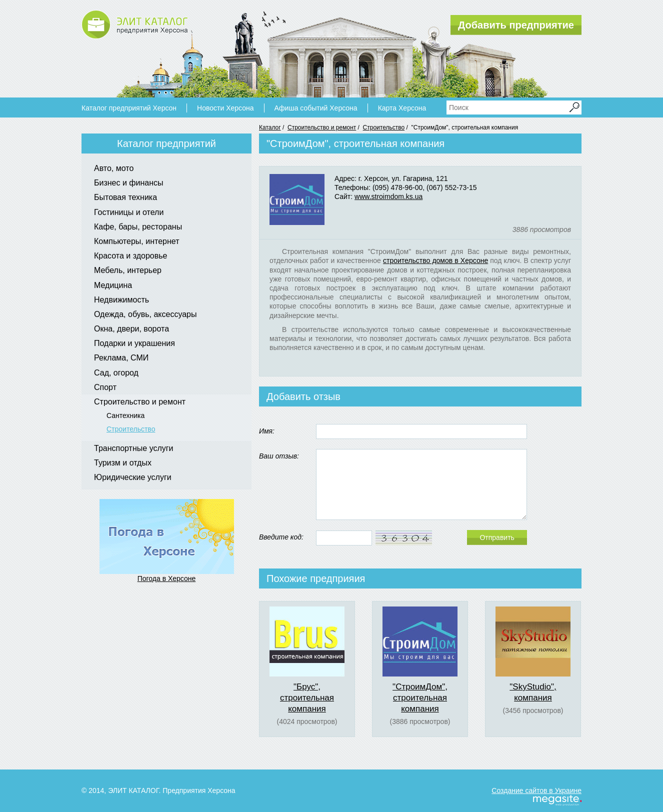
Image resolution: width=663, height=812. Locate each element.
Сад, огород (116, 373)
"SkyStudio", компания (533, 692)
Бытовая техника (125, 197)
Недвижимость (121, 300)
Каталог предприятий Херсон (129, 108)
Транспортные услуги (134, 448)
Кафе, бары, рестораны (138, 227)
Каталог (270, 127)
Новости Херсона (225, 108)
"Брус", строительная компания (307, 698)
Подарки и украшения (134, 343)
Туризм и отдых (123, 463)
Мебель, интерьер (128, 270)
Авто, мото (114, 168)
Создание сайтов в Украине (536, 790)
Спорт (105, 387)
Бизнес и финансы (129, 183)
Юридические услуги (133, 477)
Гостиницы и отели (129, 212)
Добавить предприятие (516, 25)
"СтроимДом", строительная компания (420, 698)
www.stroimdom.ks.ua (388, 196)
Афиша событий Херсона (316, 108)
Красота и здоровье (130, 256)
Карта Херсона (402, 108)
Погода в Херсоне (167, 578)
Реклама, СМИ (121, 358)
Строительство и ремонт (322, 127)
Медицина (113, 285)
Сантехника (125, 415)
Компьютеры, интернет (136, 241)
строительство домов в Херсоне (435, 260)
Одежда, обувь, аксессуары (145, 314)
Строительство (384, 127)
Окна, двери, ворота (131, 329)
